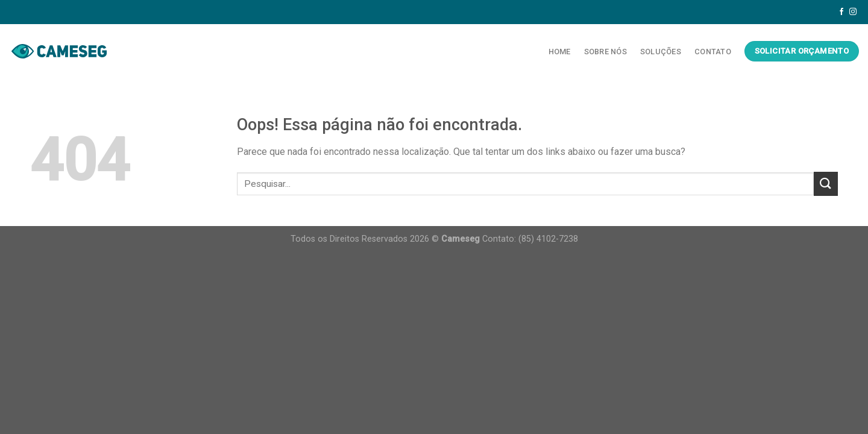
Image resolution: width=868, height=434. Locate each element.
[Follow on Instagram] (853, 12)
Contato (713, 52)
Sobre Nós (605, 52)
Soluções (661, 52)
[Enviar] (826, 184)
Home (560, 52)
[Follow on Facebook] (841, 12)
